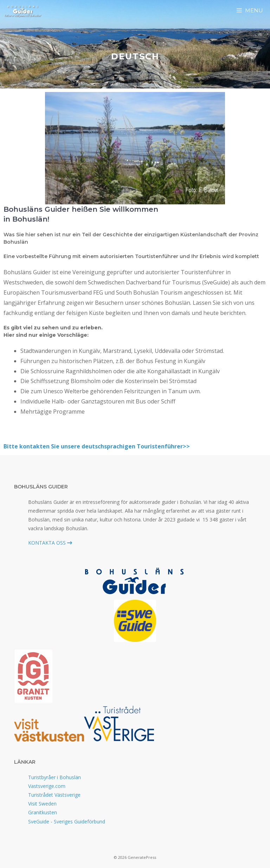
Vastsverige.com (47, 786)
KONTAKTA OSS (50, 543)
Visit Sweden (42, 804)
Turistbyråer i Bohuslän (54, 777)
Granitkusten (43, 812)
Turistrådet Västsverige (54, 795)
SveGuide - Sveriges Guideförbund (67, 821)
